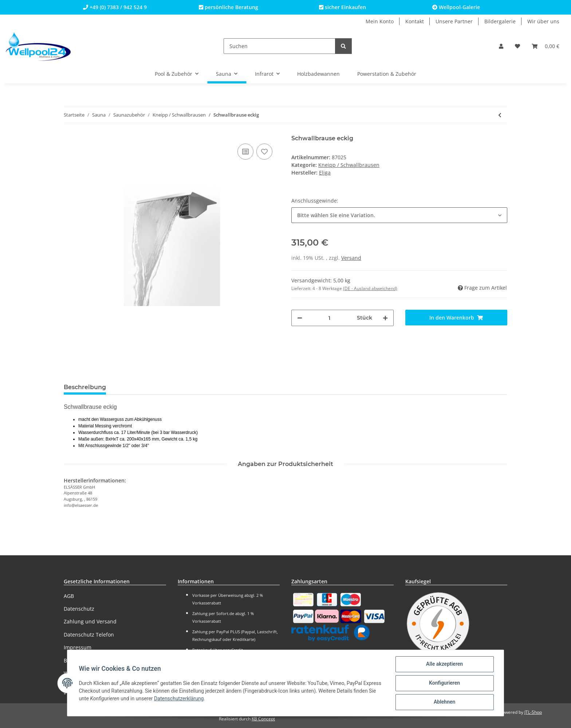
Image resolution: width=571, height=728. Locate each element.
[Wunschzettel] (517, 46)
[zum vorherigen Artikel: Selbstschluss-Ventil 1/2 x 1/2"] (500, 115)
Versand (351, 258)
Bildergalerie (500, 21)
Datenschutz (79, 609)
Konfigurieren (444, 683)
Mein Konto (380, 21)
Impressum (78, 647)
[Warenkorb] (546, 46)
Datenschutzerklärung (179, 698)
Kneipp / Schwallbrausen (349, 165)
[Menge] (330, 318)
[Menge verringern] (300, 318)
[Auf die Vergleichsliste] (245, 152)
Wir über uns (543, 21)
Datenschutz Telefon (89, 635)
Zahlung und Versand (90, 621)
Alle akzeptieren (444, 664)
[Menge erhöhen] (385, 318)
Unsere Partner (454, 21)
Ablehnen (444, 702)
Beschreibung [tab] (85, 387)
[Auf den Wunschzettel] (264, 152)
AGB (69, 596)
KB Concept (263, 719)
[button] (501, 46)
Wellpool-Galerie (456, 7)
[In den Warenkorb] (456, 318)
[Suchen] (279, 46)
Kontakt (415, 21)
